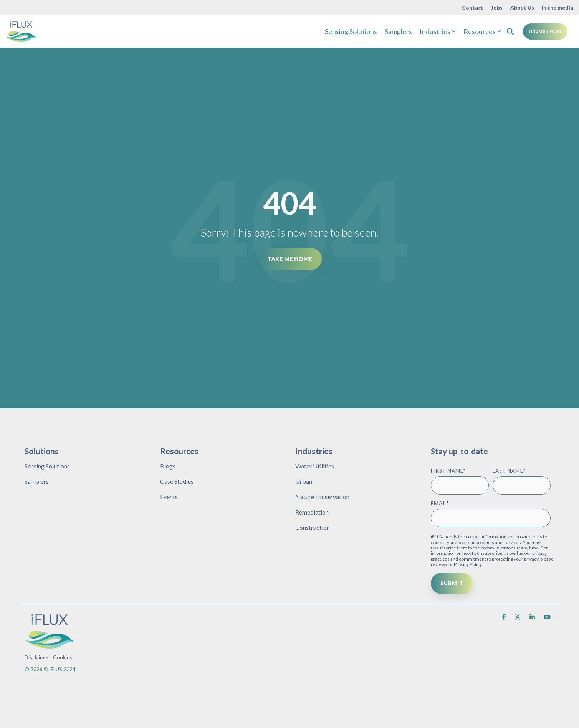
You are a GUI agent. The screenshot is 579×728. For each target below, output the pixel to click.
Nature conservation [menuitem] (322, 497)
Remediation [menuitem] (312, 512)
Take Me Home (290, 259)
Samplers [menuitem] (37, 481)
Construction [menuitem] (313, 527)
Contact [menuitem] (473, 7)
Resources (482, 31)
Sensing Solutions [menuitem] (47, 466)
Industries (438, 31)
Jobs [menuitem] (497, 7)
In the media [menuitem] (557, 7)
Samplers (398, 31)
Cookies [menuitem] (63, 657)
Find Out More (545, 31)
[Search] (510, 31)
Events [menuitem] (169, 497)
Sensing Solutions (351, 31)
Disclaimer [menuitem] (37, 657)
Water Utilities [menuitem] (315, 466)
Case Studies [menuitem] (177, 481)
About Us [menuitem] (522, 7)
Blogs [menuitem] (168, 466)
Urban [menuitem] (304, 481)
